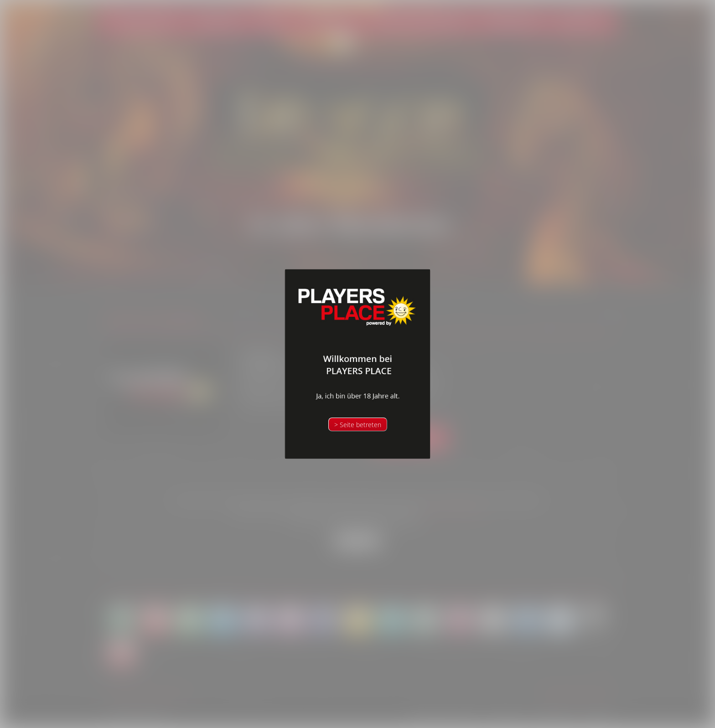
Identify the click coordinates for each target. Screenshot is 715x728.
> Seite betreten (358, 425)
